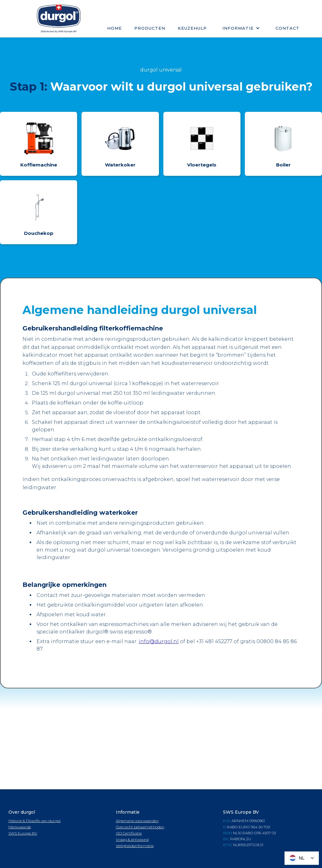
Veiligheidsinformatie (135, 846)
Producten (150, 28)
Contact (287, 28)
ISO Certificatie (129, 833)
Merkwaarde (20, 827)
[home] (59, 19)
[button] (241, 28)
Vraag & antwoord (132, 839)
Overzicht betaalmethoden (140, 827)
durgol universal (161, 70)
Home (114, 28)
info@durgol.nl (159, 641)
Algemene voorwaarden (137, 821)
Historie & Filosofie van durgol (35, 821)
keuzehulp (192, 28)
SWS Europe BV (23, 833)
